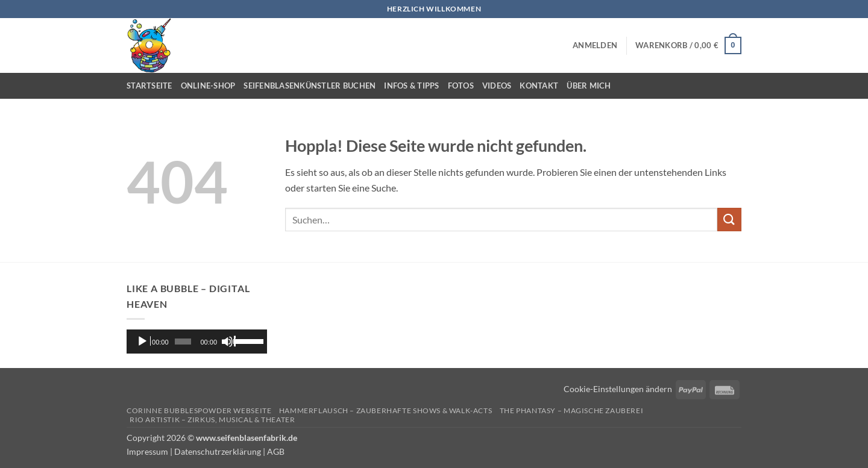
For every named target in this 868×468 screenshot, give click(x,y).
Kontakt (539, 86)
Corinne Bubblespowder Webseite (199, 410)
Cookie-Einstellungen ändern (618, 389)
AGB (276, 451)
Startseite (149, 86)
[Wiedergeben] (143, 342)
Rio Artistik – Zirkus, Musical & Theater (212, 420)
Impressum (147, 451)
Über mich (589, 86)
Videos (497, 86)
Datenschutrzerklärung (218, 451)
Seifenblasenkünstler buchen (310, 86)
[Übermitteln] (729, 220)
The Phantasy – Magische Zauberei (572, 410)
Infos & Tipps (411, 86)
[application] (197, 342)
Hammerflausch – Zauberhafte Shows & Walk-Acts (386, 410)
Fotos (461, 86)
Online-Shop (208, 86)
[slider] (183, 342)
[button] (595, 45)
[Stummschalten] (228, 342)
